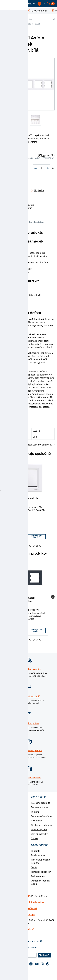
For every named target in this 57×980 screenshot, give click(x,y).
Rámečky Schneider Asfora (17, 28)
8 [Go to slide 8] (40, 546)
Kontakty (35, 851)
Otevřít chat (31, 908)
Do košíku (14, 179)
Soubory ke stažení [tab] (35, 222)
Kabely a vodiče (14, 803)
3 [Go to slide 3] (24, 546)
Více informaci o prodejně (21, 929)
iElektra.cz (10, 19)
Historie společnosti (41, 872)
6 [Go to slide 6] (34, 546)
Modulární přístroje (16, 822)
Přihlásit (44, 955)
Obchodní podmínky (41, 825)
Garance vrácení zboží (42, 816)
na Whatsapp (28, 914)
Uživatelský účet (39, 829)
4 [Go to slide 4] (27, 546)
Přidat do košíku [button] (37, 537)
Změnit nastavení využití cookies (11, 875)
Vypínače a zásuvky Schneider (18, 24)
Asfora (38, 24)
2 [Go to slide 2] (20, 546)
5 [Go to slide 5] (30, 546)
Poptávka (7, 868)
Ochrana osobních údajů (40, 882)
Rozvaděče (12, 817)
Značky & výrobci (11, 864)
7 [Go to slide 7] (37, 546)
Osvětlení (11, 827)
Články (35, 838)
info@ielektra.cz (37, 902)
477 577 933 (24, 896)
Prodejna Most (38, 855)
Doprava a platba (40, 807)
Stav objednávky (39, 834)
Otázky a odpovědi (12, 860)
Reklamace (37, 821)
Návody (6, 851)
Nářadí (9, 832)
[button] (29, 4)
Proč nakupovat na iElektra (40, 861)
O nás (34, 867)
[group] (28, 500)
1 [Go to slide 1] (17, 546)
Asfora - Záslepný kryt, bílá (25, 498)
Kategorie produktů (41, 803)
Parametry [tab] (17, 222)
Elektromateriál (14, 808)
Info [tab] (6, 222)
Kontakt (35, 812)
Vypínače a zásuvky (26, 19)
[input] (19, 537)
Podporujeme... (39, 876)
